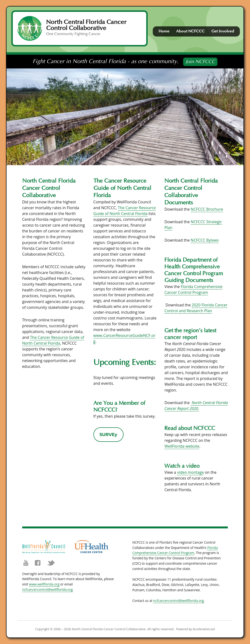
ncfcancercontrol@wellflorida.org (48, 589)
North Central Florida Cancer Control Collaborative (86, 25)
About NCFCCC (190, 31)
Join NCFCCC (200, 62)
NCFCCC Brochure (207, 209)
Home (164, 31)
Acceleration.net (204, 629)
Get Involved (223, 31)
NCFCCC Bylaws (205, 240)
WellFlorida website (182, 446)
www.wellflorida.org (44, 584)
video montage (191, 472)
